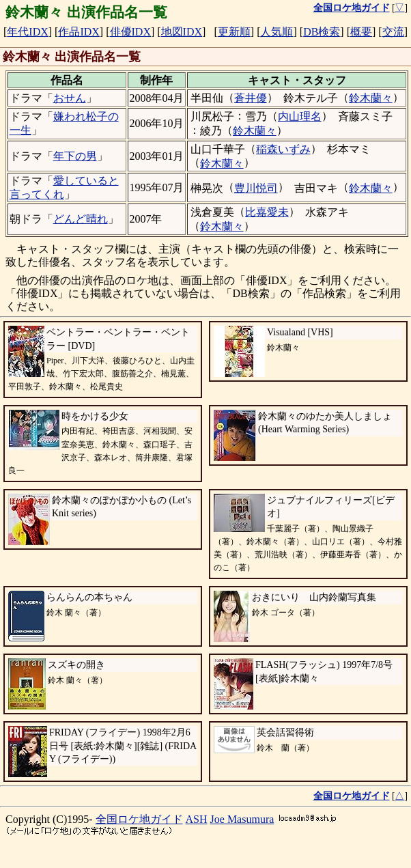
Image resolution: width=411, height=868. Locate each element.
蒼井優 (251, 98)
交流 (393, 32)
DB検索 (322, 32)
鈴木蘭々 (371, 98)
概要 (361, 32)
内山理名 (300, 116)
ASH (197, 819)
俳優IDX (130, 32)
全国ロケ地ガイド (139, 819)
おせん (70, 98)
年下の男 (75, 156)
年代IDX (27, 32)
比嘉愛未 (267, 212)
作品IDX (79, 32)
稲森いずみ (283, 149)
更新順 (234, 32)
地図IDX (182, 32)
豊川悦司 (256, 188)
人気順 (277, 32)
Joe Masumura (242, 819)
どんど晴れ (81, 219)
